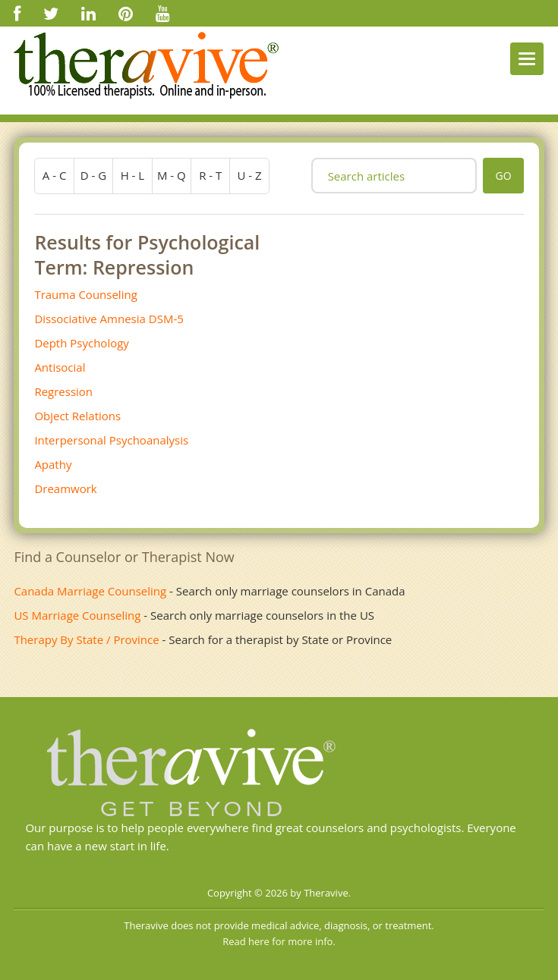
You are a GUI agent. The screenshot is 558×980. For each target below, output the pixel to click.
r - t (210, 175)
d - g (93, 175)
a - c (55, 175)
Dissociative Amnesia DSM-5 (109, 319)
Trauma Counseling (85, 294)
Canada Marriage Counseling (90, 591)
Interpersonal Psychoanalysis (111, 440)
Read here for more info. (279, 941)
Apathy (53, 464)
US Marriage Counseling (77, 615)
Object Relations (77, 416)
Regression (63, 391)
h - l (133, 175)
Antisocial (60, 367)
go (503, 176)
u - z (250, 175)
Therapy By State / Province (86, 639)
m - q (172, 175)
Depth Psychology (82, 343)
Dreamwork (65, 488)
